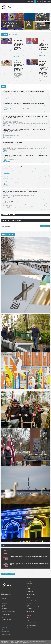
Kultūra (4, 100)
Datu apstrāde (4, 596)
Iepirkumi (28, 598)
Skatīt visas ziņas (13, 34)
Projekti (28, 596)
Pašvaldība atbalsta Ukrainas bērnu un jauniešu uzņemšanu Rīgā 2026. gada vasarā (29, 24)
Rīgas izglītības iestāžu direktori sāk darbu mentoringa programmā (42, 26)
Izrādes (8, 152)
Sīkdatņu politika (4, 597)
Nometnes (4, 633)
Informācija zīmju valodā (31, 601)
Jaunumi (4, 34)
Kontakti (28, 588)
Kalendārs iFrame (30, 584)
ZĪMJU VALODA (47, 1)
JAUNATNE (28, 224)
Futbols (8, 162)
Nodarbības (9, 137)
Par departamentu (30, 585)
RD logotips (13, 550)
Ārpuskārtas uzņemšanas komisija (9, 618)
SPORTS (22, 224)
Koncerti (9, 100)
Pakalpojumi (29, 593)
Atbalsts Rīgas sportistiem (31, 625)
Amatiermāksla (29, 608)
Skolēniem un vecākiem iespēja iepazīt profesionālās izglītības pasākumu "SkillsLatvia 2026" (18, 45)
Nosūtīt (45, 226)
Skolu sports (29, 624)
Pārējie (8, 173)
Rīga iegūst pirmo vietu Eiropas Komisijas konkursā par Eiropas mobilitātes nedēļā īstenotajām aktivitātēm (11, 25)
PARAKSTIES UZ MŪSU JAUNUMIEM (12, 221)
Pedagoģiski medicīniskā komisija (8, 611)
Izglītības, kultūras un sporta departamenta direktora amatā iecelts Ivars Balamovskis (44, 45)
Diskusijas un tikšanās (12, 209)
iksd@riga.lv (3, 592)
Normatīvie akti (29, 590)
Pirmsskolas (4, 607)
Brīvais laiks (4, 608)
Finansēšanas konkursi (31, 595)
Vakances (4, 613)
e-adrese (3, 593)
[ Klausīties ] (26, 558)
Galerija (28, 599)
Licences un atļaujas (6, 615)
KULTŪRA (16, 224)
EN (41, 1)
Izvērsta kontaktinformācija (6, 595)
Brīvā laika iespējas (6, 631)
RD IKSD (4, 224)
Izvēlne (49, 5)
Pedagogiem (5, 610)
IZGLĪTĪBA (10, 224)
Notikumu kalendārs (9, 215)
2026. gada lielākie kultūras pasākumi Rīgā (34, 607)
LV (38, 1)
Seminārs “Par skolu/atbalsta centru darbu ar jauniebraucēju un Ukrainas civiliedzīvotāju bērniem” (19, 67)
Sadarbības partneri (8, 574)
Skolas (3, 605)
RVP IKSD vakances (30, 591)
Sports (4, 162)
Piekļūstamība (4, 598)
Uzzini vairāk (17, 56)
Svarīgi (5, 545)
